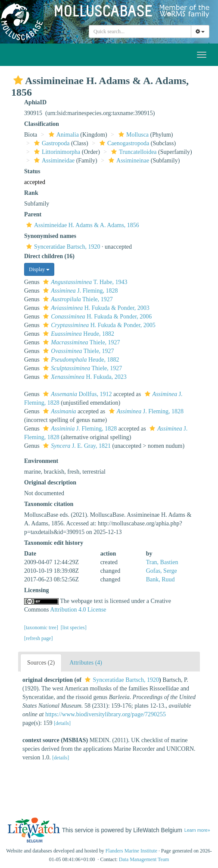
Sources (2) (41, 663)
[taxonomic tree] (41, 628)
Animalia (63, 135)
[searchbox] (140, 31)
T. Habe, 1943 (84, 282)
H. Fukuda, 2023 (84, 377)
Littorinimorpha (56, 152)
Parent (33, 214)
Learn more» (197, 830)
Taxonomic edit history (54, 543)
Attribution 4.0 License (78, 610)
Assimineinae (128, 161)
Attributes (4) (86, 663)
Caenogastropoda (123, 143)
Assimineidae (53, 161)
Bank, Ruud (160, 579)
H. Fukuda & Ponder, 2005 (98, 325)
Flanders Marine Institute (131, 851)
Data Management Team (144, 859)
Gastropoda (51, 143)
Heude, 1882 (78, 334)
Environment (41, 461)
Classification (42, 124)
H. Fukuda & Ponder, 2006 (96, 317)
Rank (31, 193)
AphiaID (35, 102)
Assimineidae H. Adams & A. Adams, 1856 (82, 225)
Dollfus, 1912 (76, 394)
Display (39, 269)
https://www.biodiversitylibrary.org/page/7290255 (106, 714)
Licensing (37, 590)
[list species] (74, 628)
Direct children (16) (49, 256)
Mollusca (132, 135)
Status (32, 171)
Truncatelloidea (133, 152)
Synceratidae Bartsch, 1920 (62, 247)
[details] (62, 723)
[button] (18, 80)
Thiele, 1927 (77, 299)
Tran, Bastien (162, 562)
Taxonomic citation (49, 504)
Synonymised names (50, 236)
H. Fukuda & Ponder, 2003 (95, 308)
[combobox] (140, 31)
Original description (50, 482)
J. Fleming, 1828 (79, 291)
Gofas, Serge (162, 571)
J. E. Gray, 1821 (76, 446)
